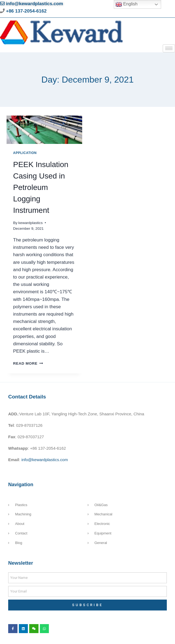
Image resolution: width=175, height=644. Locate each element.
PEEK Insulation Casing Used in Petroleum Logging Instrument (41, 187)
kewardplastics (30, 223)
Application (25, 153)
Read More (28, 363)
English (127, 4)
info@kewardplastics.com (32, 4)
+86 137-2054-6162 (26, 11)
